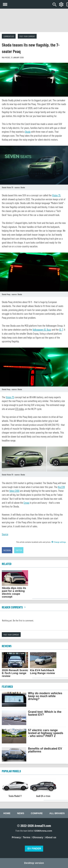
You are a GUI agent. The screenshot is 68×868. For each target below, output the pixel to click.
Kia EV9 (61, 487)
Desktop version (34, 863)
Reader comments (14, 607)
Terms (27, 837)
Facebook (7, 550)
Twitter (19, 550)
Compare (37, 813)
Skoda (28, 132)
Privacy (16, 837)
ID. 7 (61, 330)
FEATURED (7, 686)
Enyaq (26, 503)
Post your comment (27, 36)
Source (5, 534)
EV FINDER (34, 849)
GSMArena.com (43, 831)
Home (7, 813)
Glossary (38, 837)
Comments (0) (9, 36)
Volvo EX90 (14, 491)
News (21, 813)
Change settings (59, 542)
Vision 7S (56, 195)
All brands (57, 813)
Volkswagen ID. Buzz (42, 330)
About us (51, 837)
